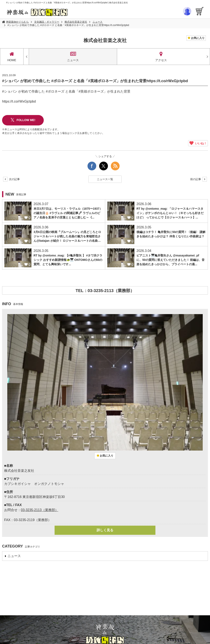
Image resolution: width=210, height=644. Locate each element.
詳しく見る (105, 530)
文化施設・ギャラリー (47, 22)
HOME (12, 57)
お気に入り (197, 38)
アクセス (161, 57)
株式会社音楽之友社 (76, 22)
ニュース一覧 (105, 179)
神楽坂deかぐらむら (17, 22)
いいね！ (198, 143)
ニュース (97, 22)
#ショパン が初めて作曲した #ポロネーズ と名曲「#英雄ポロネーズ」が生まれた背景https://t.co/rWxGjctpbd (68, 25)
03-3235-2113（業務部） (40, 510)
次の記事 (11, 179)
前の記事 (199, 179)
